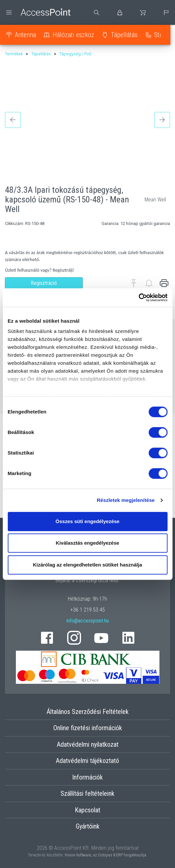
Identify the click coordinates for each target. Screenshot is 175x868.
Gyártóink (88, 826)
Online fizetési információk (88, 728)
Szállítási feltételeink (87, 793)
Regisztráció (44, 283)
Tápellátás (124, 35)
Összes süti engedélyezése (87, 521)
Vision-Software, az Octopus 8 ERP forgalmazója (105, 855)
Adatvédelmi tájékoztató (87, 761)
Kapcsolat (87, 810)
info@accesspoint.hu (88, 621)
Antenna (25, 35)
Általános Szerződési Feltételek (88, 712)
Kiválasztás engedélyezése (88, 543)
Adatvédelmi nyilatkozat (88, 744)
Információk (87, 777)
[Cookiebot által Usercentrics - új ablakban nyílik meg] (138, 298)
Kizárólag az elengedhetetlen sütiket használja (87, 565)
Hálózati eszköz (73, 35)
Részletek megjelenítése (126, 500)
